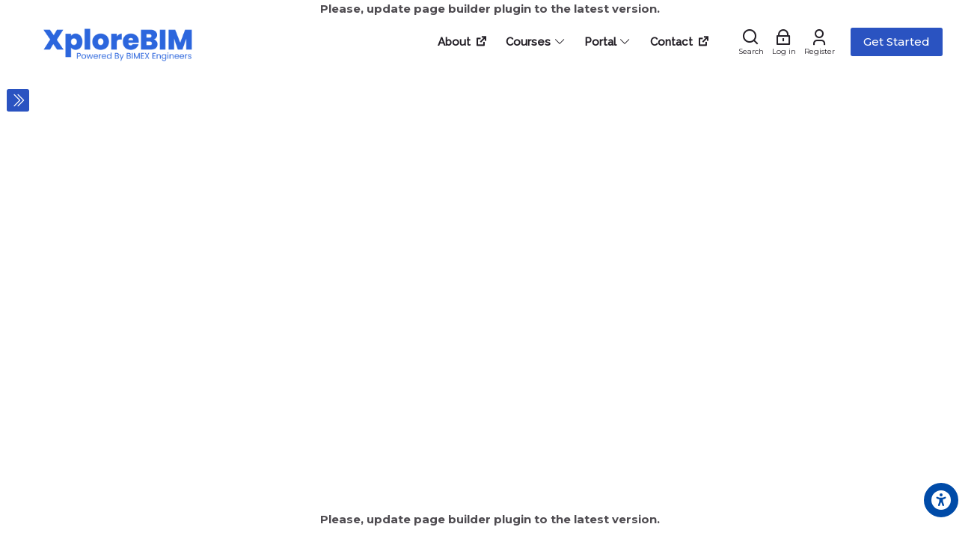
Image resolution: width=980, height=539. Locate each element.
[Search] (751, 42)
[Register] (820, 42)
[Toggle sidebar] (18, 100)
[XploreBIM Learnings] (118, 42)
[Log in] (784, 42)
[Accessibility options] (941, 500)
